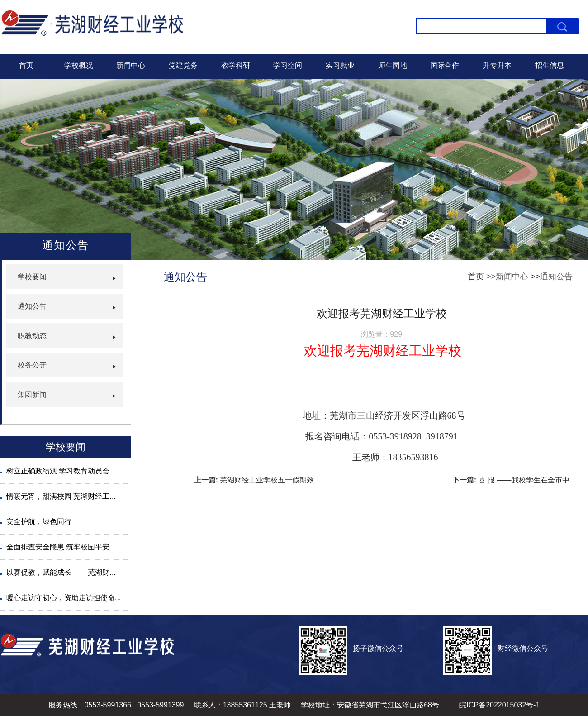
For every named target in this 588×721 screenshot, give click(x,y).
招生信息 (550, 65)
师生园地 (393, 65)
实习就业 (340, 65)
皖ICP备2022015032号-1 (499, 705)
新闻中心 (131, 65)
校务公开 (32, 365)
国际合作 (445, 65)
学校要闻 (32, 277)
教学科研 (236, 65)
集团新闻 (32, 394)
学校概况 (79, 65)
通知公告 (556, 277)
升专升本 (497, 65)
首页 (26, 65)
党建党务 (183, 65)
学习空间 (288, 65)
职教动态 (32, 336)
